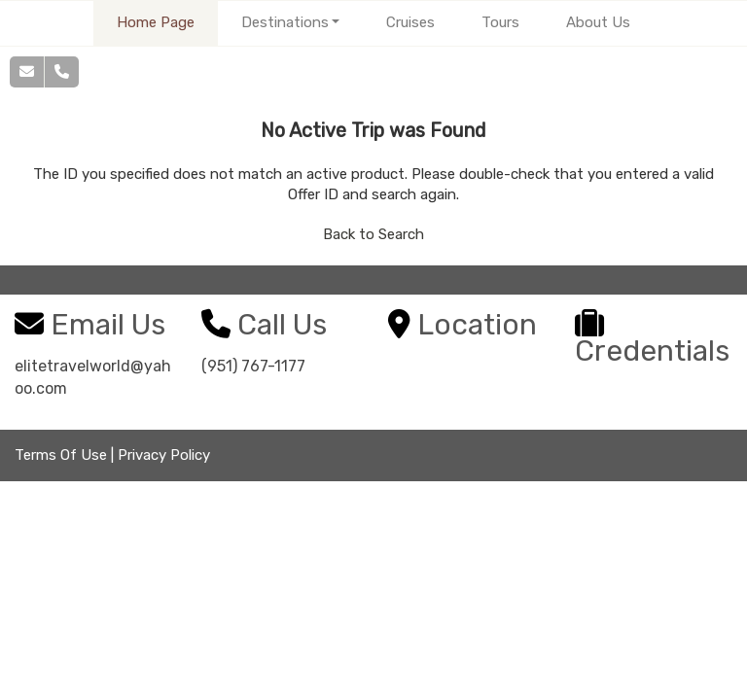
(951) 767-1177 (253, 366)
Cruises (410, 22)
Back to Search (373, 234)
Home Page (156, 22)
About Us (598, 22)
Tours (500, 22)
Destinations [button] (285, 22)
